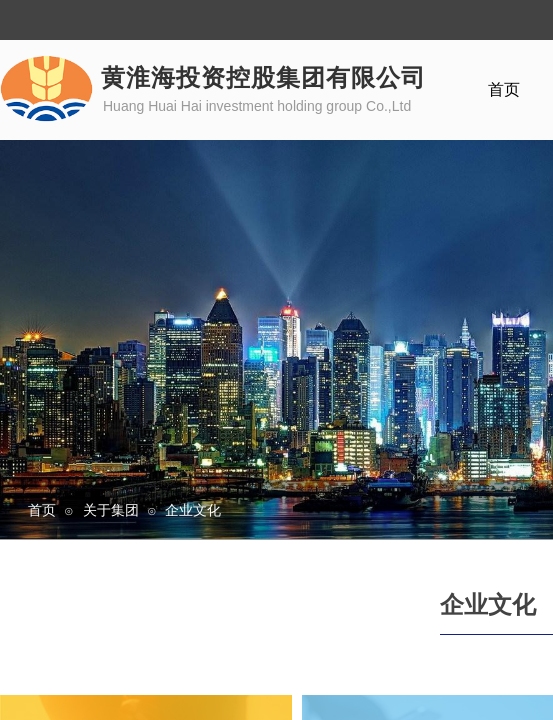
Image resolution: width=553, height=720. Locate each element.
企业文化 (193, 510)
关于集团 (111, 510)
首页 (42, 510)
